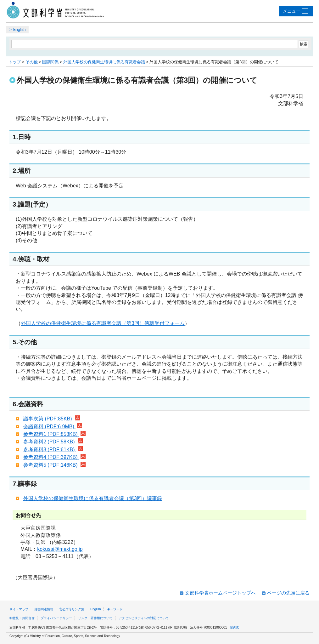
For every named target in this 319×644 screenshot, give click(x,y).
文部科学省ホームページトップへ (220, 593)
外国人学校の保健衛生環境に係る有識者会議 (104, 62)
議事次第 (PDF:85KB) (52, 419)
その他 (32, 62)
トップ (15, 62)
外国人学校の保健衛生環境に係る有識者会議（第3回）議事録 (93, 498)
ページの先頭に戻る (288, 593)
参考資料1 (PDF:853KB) (54, 434)
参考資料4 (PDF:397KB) (54, 457)
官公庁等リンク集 (72, 609)
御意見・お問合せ (22, 618)
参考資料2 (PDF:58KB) (53, 442)
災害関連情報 (44, 609)
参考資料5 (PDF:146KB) (54, 465)
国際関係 (50, 62)
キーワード (115, 609)
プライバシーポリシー (56, 618)
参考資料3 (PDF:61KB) (53, 450)
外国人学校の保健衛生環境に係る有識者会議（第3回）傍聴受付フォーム (103, 323)
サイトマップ (19, 609)
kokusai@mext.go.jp (60, 549)
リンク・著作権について (95, 618)
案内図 (235, 627)
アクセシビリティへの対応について (144, 618)
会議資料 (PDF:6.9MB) (53, 427)
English (19, 30)
